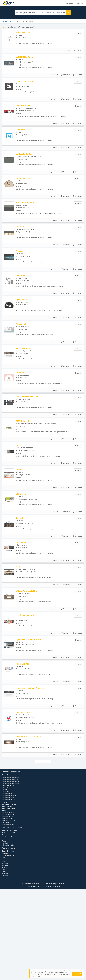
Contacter (78, 52)
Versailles (5, 966)
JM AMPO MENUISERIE (32, 622)
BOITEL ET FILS (28, 237)
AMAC (24, 494)
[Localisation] (53, 13)
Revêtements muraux (9, 911)
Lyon (4, 952)
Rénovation (6, 913)
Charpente (5, 878)
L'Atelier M (26, 135)
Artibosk (25, 545)
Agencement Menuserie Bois (34, 673)
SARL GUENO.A (28, 750)
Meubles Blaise (28, 33)
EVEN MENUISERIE (30, 58)
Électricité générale (8, 915)
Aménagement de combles (10, 868)
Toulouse (5, 964)
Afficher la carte (43, 831)
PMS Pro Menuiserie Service (34, 416)
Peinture (5, 901)
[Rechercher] (68, 13)
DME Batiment (28, 442)
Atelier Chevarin (29, 365)
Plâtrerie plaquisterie (8, 905)
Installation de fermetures (10, 886)
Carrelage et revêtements (10, 926)
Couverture (6, 882)
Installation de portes (9, 888)
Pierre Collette (28, 699)
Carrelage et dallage (8, 876)
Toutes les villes (8, 942)
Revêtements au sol (8, 909)
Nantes (4, 958)
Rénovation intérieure (9, 936)
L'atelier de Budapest (31, 647)
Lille (3, 950)
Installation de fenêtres (9, 884)
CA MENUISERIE (29, 186)
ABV (23, 468)
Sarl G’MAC (26, 520)
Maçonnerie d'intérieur (9, 895)
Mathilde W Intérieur (31, 212)
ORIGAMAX (26, 571)
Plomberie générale (8, 903)
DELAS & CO (27, 289)
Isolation (5, 893)
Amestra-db (27, 340)
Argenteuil (5, 944)
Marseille (5, 954)
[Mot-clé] (28, 13)
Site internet (78, 77)
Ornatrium (26, 391)
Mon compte (70, 3)
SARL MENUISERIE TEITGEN (34, 775)
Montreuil (5, 956)
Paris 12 (5, 960)
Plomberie (5, 934)
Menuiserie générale (8, 897)
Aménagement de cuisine (10, 870)
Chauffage (5, 880)
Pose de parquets (7, 907)
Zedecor (25, 263)
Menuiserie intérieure (8, 899)
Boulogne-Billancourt (9, 946)
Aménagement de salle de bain (12, 874)
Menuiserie (5, 930)
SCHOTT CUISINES (30, 84)
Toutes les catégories (10, 921)
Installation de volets (8, 890)
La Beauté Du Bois (30, 161)
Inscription (80, 3)
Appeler (67, 52)
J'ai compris (77, 974)
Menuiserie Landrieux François (35, 724)
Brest (4, 948)
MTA (23, 596)
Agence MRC (27, 314)
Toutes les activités (9, 866)
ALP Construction (29, 109)
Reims (4, 962)
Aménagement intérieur (9, 924)
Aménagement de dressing (10, 872)
